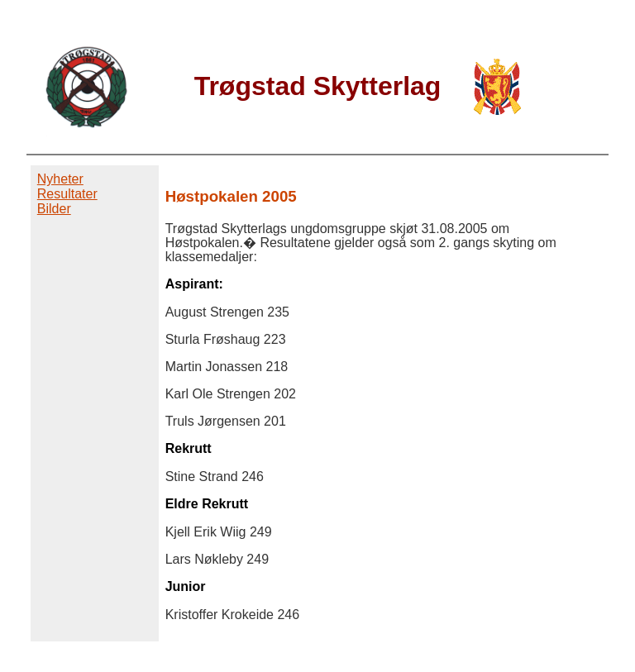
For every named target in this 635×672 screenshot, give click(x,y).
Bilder (54, 209)
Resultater (67, 194)
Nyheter (60, 179)
